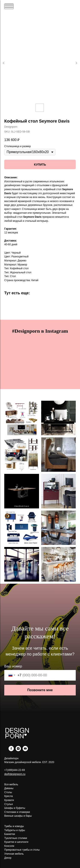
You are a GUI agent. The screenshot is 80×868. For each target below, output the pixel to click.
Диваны (9, 788)
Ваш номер (13, 666)
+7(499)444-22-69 (15, 770)
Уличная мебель (14, 854)
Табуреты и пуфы (15, 830)
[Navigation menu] (9, 6)
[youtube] (25, 750)
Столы (8, 792)
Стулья (9, 804)
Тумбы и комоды (14, 826)
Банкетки (10, 834)
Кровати (9, 800)
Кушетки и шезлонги (16, 842)
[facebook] (11, 750)
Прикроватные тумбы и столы (22, 850)
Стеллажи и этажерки (17, 812)
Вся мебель (11, 784)
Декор (8, 858)
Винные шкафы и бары (18, 816)
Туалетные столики (16, 838)
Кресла (9, 796)
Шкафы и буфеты (15, 808)
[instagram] (18, 750)
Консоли (9, 846)
